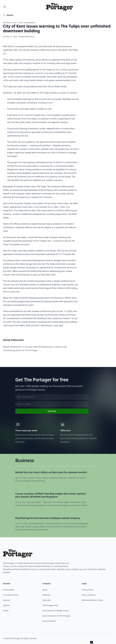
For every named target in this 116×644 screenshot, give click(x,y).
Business (7, 23)
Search (10, 15)
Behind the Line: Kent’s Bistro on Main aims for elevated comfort (51, 472)
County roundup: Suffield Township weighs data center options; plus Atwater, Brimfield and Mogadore (51, 495)
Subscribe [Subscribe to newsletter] (52, 411)
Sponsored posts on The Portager (56, 616)
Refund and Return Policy (92, 600)
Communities (9, 590)
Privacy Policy (87, 590)
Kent (15, 23)
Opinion (6, 605)
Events (6, 611)
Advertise (46, 595)
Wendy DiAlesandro (26, 37)
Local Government (11, 595)
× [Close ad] (92, 642)
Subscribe (46, 600)
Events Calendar (49, 621)
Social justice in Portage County (55, 611)
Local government (27, 23)
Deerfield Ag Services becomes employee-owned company (48, 518)
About (45, 590)
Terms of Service (89, 595)
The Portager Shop (50, 605)
